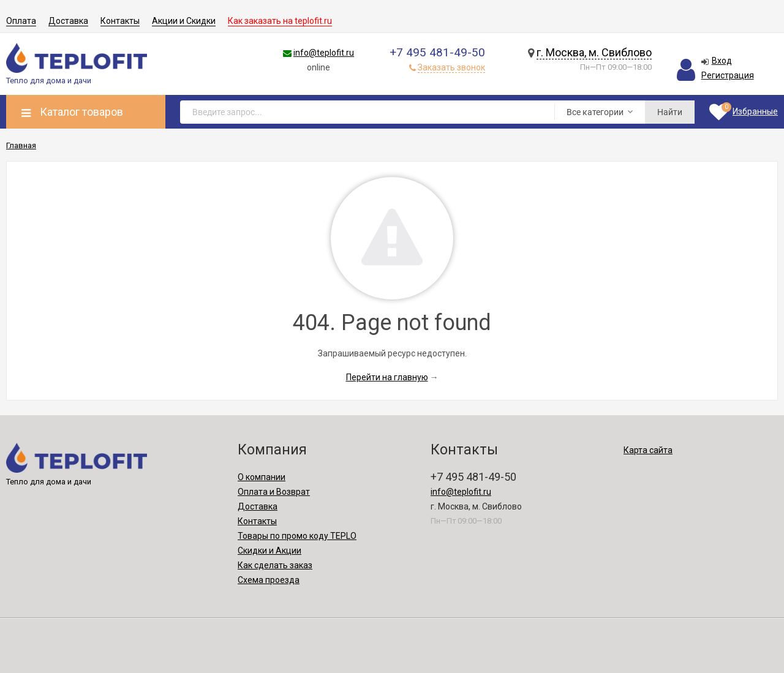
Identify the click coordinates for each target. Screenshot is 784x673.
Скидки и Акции (269, 551)
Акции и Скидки (184, 21)
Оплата (21, 21)
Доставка (68, 21)
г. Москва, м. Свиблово (594, 52)
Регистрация (728, 75)
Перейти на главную (387, 377)
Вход (722, 61)
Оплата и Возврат (274, 492)
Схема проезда (269, 580)
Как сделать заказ (275, 565)
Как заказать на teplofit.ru (280, 21)
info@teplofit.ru (324, 53)
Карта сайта (648, 450)
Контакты (120, 21)
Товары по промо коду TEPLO (297, 536)
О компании (262, 477)
